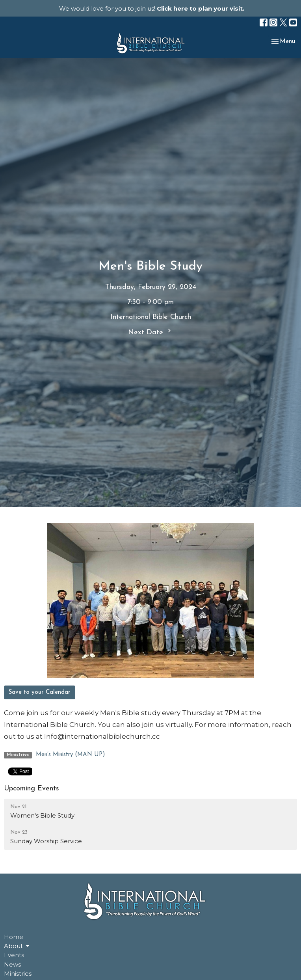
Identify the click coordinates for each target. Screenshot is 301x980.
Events (14, 955)
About (17, 946)
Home (14, 937)
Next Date (150, 332)
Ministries (18, 973)
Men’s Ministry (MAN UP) (71, 755)
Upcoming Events (32, 789)
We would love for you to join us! (152, 8)
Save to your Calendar (40, 692)
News (12, 964)
